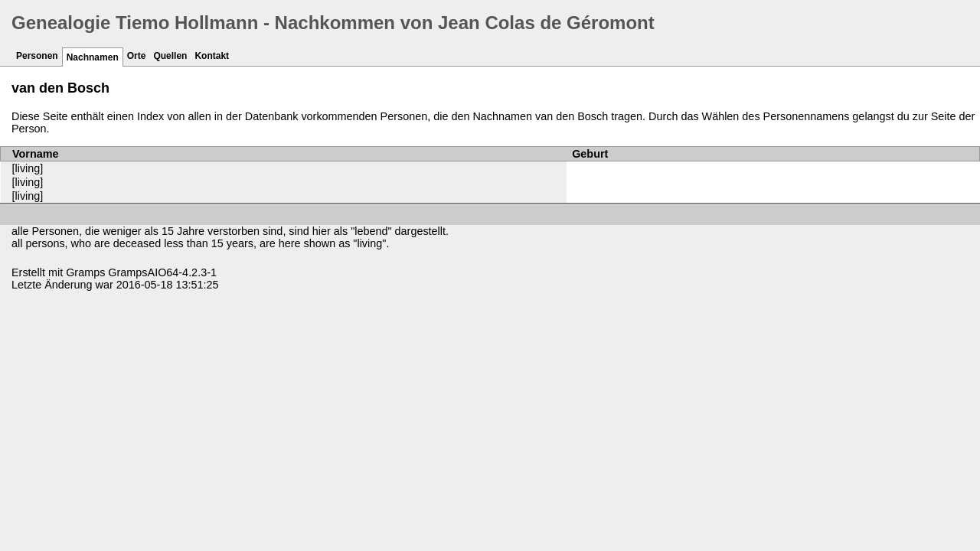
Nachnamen (93, 57)
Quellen (170, 56)
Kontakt (212, 56)
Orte (137, 56)
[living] (28, 168)
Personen (37, 56)
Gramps (85, 272)
